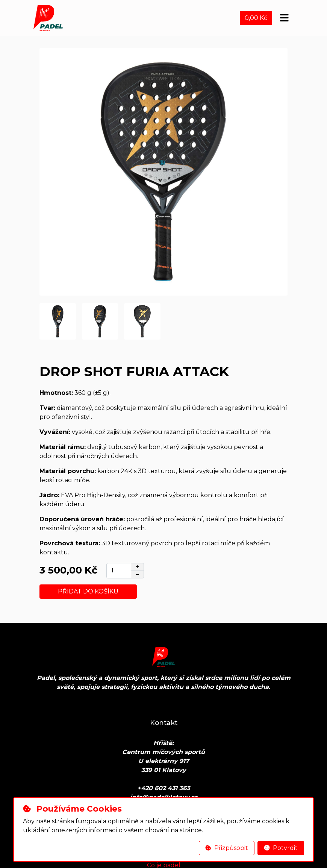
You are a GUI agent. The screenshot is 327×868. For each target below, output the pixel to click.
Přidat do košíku (88, 591)
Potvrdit (281, 848)
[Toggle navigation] (284, 18)
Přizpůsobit (227, 848)
